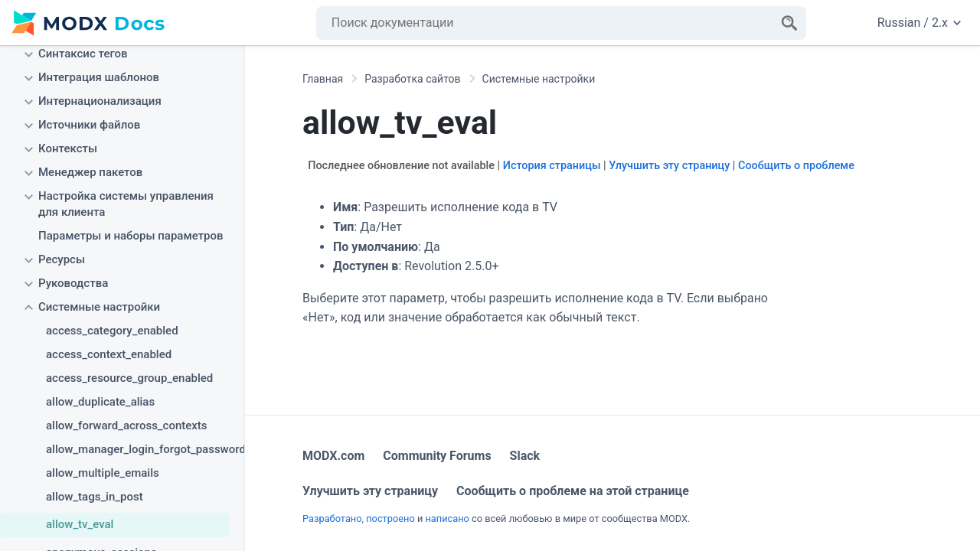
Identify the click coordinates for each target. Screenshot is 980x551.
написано (447, 518)
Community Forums (437, 456)
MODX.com (333, 456)
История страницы (552, 166)
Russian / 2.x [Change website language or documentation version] (919, 23)
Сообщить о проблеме (796, 166)
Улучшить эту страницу (669, 166)
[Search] (789, 23)
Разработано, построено (359, 518)
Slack (525, 456)
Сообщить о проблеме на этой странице (573, 491)
